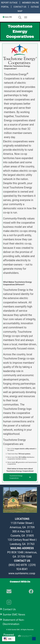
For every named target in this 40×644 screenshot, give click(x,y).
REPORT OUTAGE (9, 3)
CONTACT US (20, 7)
